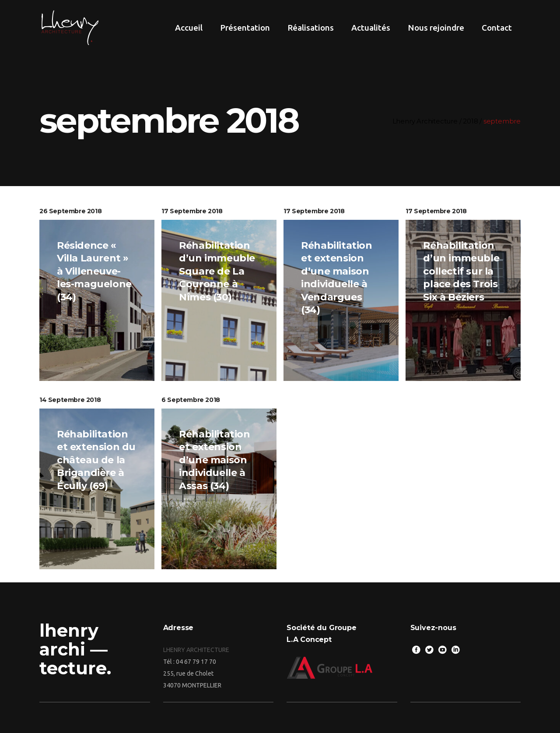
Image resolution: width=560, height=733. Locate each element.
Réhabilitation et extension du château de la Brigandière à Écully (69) (96, 460)
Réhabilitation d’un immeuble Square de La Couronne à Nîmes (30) (217, 271)
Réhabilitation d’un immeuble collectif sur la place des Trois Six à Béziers (461, 271)
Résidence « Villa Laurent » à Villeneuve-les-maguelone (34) (94, 271)
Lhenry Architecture (429, 121)
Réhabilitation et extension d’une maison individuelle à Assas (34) (214, 460)
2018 (475, 121)
